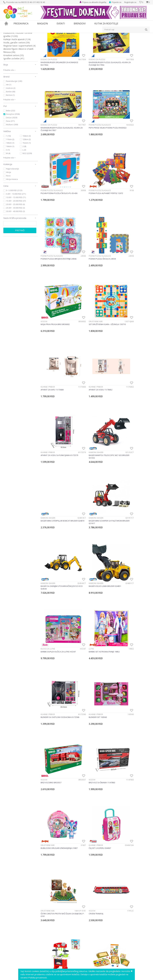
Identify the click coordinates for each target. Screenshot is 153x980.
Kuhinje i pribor (85, 246)
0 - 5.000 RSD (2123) (14, 223)
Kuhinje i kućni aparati (17, 72)
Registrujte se (130, 2)
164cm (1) (10, 179)
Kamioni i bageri (85, 301)
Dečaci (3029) (12, 150)
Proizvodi (17, 35)
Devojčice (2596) (13, 147)
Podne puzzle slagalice (52, 136)
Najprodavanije (13, 202)
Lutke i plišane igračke (17, 62)
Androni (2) (11, 121)
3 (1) (8, 183)
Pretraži (20, 263)
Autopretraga (83, 39)
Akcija (9, 205)
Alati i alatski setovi (14, 56)
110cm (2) (10, 172)
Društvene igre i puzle (17, 46)
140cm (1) (10, 176)
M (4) (8, 186)
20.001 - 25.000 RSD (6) (15, 237)
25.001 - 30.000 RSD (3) (15, 241)
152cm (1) (27, 176)
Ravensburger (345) (14, 114)
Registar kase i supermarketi (19, 78)
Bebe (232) (11, 143)
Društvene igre (48, 246)
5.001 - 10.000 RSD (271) (16, 227)
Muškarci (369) (12, 157)
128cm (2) (27, 172)
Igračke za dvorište (15, 59)
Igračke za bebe (14, 91)
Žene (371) (10, 154)
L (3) (24, 183)
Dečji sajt (7, 35)
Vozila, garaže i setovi (17, 75)
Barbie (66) (11, 124)
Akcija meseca (12, 212)
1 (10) (8, 169)
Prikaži (119, 39)
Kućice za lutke (48, 410)
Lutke (81, 410)
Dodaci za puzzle (49, 82)
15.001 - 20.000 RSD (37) (16, 234)
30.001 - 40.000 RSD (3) (15, 244)
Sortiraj (96, 39)
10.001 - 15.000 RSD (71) (16, 230)
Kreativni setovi (14, 88)
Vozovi (119, 191)
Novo (8, 209)
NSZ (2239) (27, 186)
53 (110, 933)
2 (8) (24, 179)
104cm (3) (27, 169)
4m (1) (9, 117)
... (103, 933)
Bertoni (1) (10, 128)
